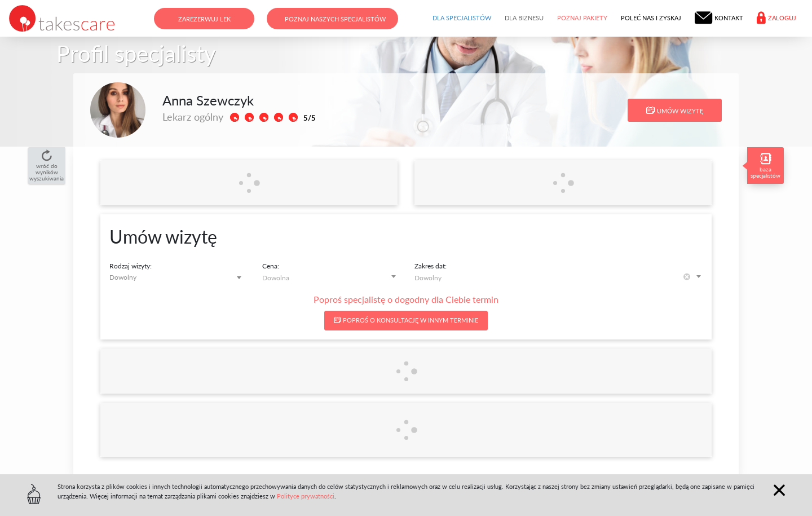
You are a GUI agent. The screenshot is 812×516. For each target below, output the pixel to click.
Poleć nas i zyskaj (651, 18)
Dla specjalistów (462, 18)
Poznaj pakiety (582, 18)
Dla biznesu (524, 18)
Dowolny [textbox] (123, 277)
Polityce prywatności (306, 496)
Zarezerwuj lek (204, 19)
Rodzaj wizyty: (131, 266)
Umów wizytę (675, 111)
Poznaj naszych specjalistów (335, 19)
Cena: (271, 266)
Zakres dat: (431, 266)
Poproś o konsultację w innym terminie (406, 320)
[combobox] (177, 277)
